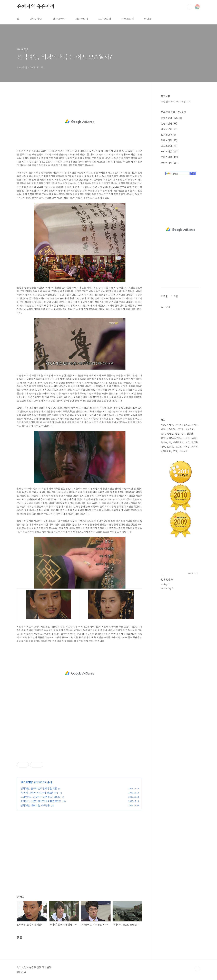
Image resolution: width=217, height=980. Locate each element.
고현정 (180, 429)
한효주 (164, 438)
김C (183, 433)
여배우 (170, 425)
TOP (197, 969)
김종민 (190, 433)
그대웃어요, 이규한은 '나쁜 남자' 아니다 (41, 797)
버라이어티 (170, 163)
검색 (190, 7)
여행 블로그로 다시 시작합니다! (176, 101)
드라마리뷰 (27, 782)
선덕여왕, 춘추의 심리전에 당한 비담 (39, 788)
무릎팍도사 (178, 442)
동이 (163, 433)
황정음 (195, 442)
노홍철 (170, 447)
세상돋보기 (82, 19)
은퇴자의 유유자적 (36, 7)
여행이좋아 (36, 19)
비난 (163, 425)
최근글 (164, 296)
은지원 (186, 438)
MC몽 (194, 438)
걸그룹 (178, 447)
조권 (175, 451)
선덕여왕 (171, 429)
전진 (177, 433)
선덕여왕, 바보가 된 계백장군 (35, 805)
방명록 (148, 19)
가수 (163, 447)
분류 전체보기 (173, 112)
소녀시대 (183, 451)
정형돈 (170, 433)
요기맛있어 (105, 19)
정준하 (195, 447)
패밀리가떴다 (175, 438)
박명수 (186, 447)
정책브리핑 (128, 19)
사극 (188, 442)
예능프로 (190, 429)
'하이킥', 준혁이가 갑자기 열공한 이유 (39, 793)
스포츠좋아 (169, 146)
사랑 (163, 429)
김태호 (164, 442)
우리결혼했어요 (182, 425)
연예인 (195, 425)
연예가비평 (170, 157)
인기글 (175, 296)
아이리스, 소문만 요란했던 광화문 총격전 (41, 801)
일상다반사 (59, 19)
